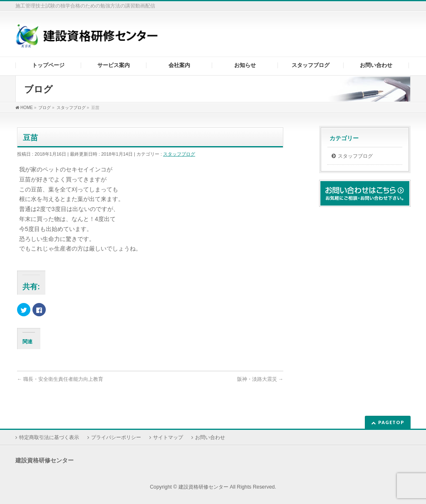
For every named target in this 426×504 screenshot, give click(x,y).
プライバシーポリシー (116, 437)
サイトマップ (168, 437)
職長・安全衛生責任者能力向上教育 (60, 379)
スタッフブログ (179, 154)
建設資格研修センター (203, 487)
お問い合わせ (210, 437)
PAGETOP (391, 422)
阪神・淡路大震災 (260, 379)
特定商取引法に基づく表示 (49, 437)
